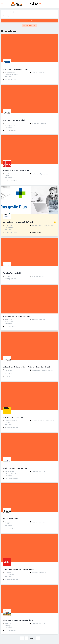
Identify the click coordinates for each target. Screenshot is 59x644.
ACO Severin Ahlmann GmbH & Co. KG (16, 171)
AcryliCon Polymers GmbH (12, 273)
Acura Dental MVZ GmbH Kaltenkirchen (17, 316)
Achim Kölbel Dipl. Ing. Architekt (14, 120)
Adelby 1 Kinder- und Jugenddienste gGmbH (18, 570)
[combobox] (29, 12)
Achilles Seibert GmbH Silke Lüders (15, 70)
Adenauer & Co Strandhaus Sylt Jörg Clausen (19, 620)
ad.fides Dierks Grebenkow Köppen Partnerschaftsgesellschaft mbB (27, 367)
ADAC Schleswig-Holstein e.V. (13, 418)
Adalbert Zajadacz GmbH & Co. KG (15, 468)
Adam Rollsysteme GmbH (12, 519)
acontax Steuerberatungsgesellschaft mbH (18, 222)
